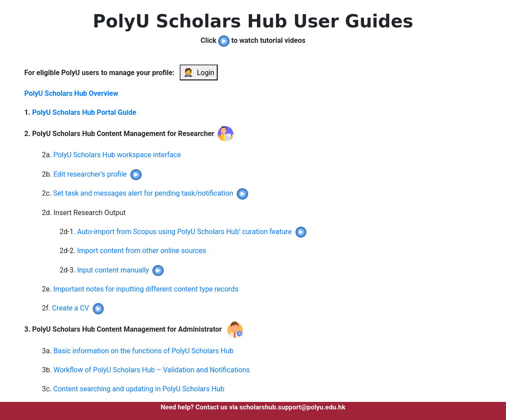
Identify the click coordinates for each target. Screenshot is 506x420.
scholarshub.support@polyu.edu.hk (292, 407)
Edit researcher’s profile (90, 174)
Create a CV (71, 308)
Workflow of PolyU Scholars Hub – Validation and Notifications (152, 370)
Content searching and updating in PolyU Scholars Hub (139, 389)
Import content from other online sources (142, 251)
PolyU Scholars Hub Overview (71, 93)
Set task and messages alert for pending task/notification (143, 193)
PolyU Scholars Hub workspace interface (117, 155)
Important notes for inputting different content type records (146, 289)
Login (199, 72)
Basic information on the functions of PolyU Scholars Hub (143, 351)
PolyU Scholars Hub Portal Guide (84, 112)
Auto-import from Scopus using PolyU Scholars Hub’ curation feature (185, 232)
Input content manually (113, 270)
